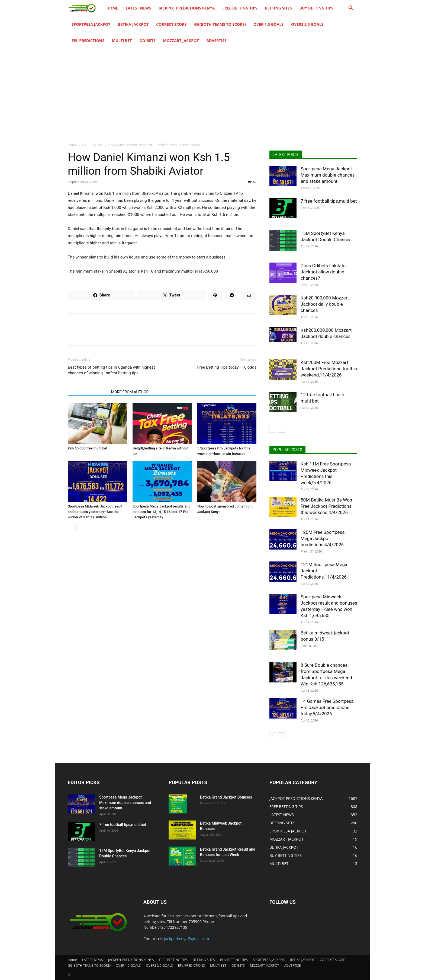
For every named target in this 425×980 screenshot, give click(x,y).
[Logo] (85, 8)
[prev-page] (71, 528)
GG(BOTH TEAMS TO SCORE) (220, 24)
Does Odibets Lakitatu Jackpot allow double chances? (323, 272)
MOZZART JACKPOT (181, 41)
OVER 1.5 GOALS (268, 24)
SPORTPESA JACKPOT (91, 24)
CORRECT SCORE (171, 24)
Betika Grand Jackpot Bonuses (226, 797)
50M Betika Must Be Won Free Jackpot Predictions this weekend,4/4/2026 (326, 506)
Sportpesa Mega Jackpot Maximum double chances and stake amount (328, 175)
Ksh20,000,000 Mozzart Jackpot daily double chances (325, 304)
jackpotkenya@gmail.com (187, 939)
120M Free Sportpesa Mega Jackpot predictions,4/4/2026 (323, 538)
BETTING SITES (278, 8)
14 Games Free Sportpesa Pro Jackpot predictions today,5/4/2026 (327, 707)
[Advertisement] (212, 90)
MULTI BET (122, 41)
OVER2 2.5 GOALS (307, 24)
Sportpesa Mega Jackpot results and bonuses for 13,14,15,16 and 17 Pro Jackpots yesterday (161, 512)
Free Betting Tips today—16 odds (227, 367)
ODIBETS (147, 41)
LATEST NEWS (138, 8)
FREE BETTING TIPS (240, 8)
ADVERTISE (216, 41)
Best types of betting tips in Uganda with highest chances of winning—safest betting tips (111, 370)
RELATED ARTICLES (88, 392)
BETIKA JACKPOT (133, 24)
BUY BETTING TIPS (316, 8)
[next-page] (80, 528)
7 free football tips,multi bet (329, 201)
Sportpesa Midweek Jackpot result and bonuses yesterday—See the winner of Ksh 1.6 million (95, 512)
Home (112, 8)
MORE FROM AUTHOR (130, 392)
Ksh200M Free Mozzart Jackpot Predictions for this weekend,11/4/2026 (329, 369)
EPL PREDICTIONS (88, 41)
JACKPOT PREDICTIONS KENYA (187, 8)
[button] (351, 9)
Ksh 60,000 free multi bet (88, 448)
